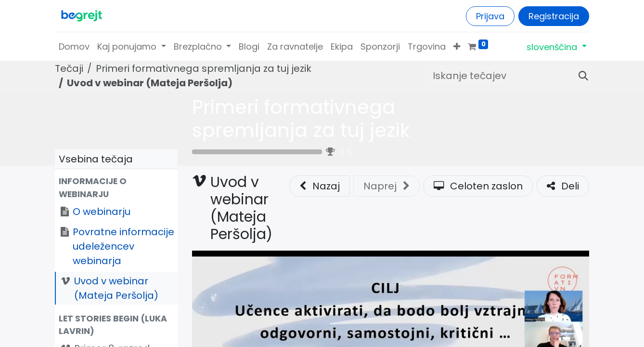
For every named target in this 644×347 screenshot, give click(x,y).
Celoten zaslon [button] (478, 186)
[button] (457, 47)
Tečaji (69, 68)
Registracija (554, 16)
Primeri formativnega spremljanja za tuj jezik (301, 119)
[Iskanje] (580, 76)
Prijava (490, 16)
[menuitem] (74, 47)
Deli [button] (563, 186)
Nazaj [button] (320, 186)
